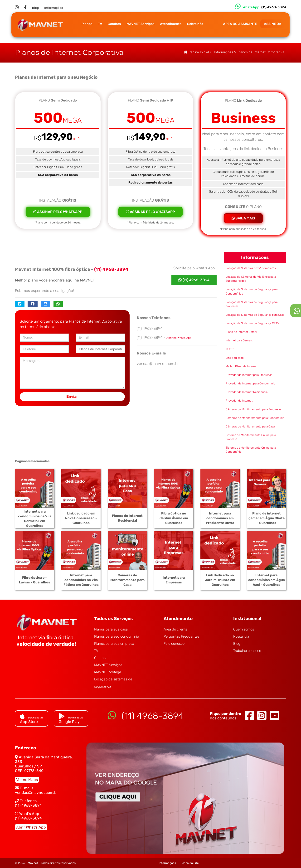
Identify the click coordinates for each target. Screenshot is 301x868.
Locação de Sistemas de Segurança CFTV (252, 323)
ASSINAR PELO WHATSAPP (58, 212)
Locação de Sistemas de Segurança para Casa (255, 315)
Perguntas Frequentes (181, 636)
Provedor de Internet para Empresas (249, 375)
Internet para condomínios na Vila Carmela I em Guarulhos (35, 519)
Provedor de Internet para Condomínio (250, 383)
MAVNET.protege (108, 672)
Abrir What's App (31, 827)
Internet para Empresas (174, 580)
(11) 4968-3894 (194, 280)
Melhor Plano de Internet (242, 366)
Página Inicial (196, 52)
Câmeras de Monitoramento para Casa (250, 427)
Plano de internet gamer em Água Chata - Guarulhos (267, 518)
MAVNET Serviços (140, 24)
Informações (54, 8)
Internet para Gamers (239, 340)
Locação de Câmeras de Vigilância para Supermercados (251, 279)
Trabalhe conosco (247, 651)
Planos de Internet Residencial (127, 518)
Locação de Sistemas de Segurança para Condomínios (252, 291)
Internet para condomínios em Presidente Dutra (220, 518)
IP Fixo (230, 349)
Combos (114, 24)
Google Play (71, 719)
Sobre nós (195, 24)
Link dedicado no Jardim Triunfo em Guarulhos (220, 580)
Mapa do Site (190, 863)
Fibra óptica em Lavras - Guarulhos (35, 580)
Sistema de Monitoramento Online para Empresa (251, 437)
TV (100, 24)
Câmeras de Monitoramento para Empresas (253, 409)
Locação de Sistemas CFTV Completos (251, 268)
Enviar (72, 396)
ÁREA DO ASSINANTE (240, 24)
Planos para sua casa (111, 629)
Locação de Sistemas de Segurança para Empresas (252, 304)
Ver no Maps (27, 780)
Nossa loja (241, 636)
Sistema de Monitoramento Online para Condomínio (251, 450)
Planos (87, 24)
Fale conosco (174, 644)
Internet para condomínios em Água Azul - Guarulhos (267, 580)
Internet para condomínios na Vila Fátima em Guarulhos (81, 580)
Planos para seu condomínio (117, 636)
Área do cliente (175, 629)
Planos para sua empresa (114, 644)
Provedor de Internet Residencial (247, 392)
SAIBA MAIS (243, 218)
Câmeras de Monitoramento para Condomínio (255, 418)
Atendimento (171, 24)
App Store (32, 719)
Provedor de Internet (239, 401)
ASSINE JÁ (273, 24)
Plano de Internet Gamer (241, 332)
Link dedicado (235, 358)
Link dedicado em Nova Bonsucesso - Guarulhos (81, 518)
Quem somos (244, 629)
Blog (35, 8)
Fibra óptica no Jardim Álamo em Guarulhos (174, 518)
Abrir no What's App (179, 338)
